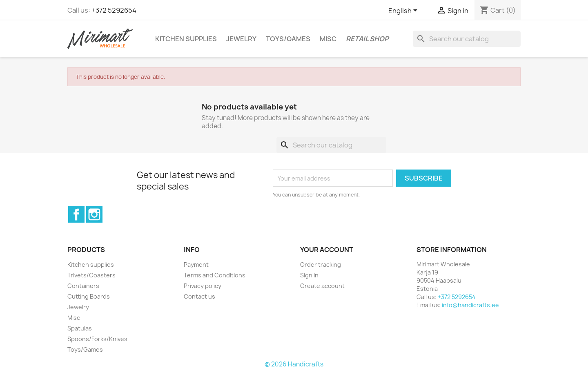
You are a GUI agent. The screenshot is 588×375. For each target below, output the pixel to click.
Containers (83, 286)
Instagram (94, 214)
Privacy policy (203, 286)
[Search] (467, 39)
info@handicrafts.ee (470, 305)
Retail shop (367, 39)
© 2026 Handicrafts (294, 364)
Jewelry (241, 39)
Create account (322, 286)
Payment (196, 265)
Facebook (76, 214)
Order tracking (321, 265)
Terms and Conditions (215, 275)
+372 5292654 (114, 10)
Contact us (199, 296)
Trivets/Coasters (91, 275)
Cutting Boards (89, 296)
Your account (327, 250)
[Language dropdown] (404, 11)
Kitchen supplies (186, 39)
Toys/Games (288, 39)
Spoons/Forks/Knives (97, 339)
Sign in (309, 275)
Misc (328, 39)
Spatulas (80, 328)
